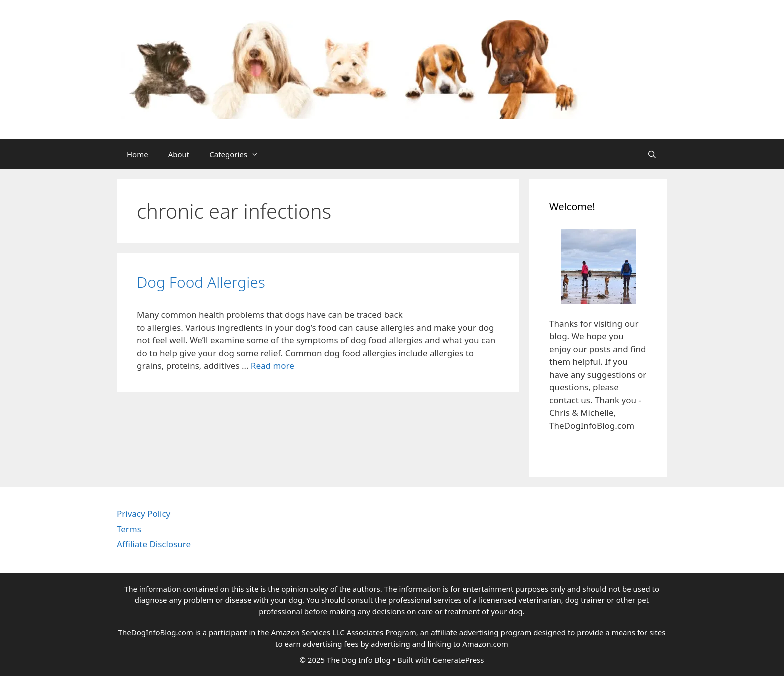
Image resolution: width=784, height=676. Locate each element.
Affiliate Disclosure (154, 544)
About (179, 154)
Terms (129, 529)
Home (138, 154)
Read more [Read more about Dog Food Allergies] (273, 366)
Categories (239, 154)
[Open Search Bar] (652, 154)
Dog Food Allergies (201, 282)
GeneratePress (458, 660)
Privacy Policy (144, 514)
